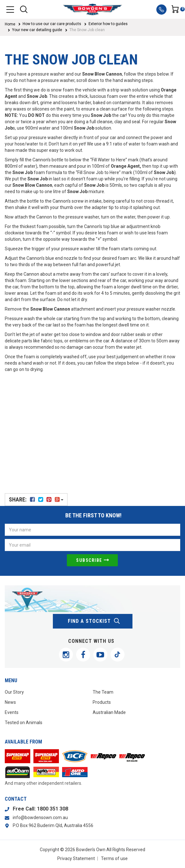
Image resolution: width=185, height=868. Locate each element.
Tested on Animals (24, 723)
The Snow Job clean (87, 30)
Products (102, 702)
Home (10, 24)
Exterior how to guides (108, 24)
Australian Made (109, 712)
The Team (103, 692)
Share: (36, 499)
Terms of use (114, 858)
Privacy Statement (76, 858)
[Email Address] (92, 545)
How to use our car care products (52, 24)
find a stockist (94, 621)
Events (12, 712)
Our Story (14, 692)
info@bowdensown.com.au (40, 818)
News (10, 702)
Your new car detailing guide (37, 30)
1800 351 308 (53, 809)
